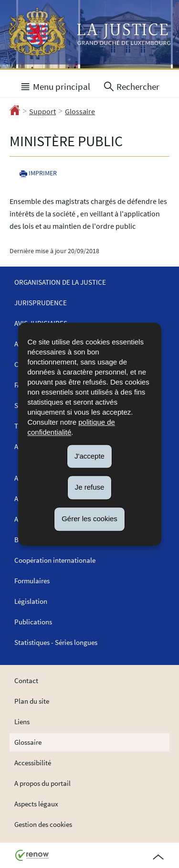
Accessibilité (33, 763)
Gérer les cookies (89, 519)
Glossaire (80, 111)
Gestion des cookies (43, 824)
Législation (31, 601)
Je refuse (90, 488)
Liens (22, 722)
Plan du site (32, 701)
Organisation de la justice (60, 282)
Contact (26, 680)
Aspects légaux (36, 804)
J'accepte (89, 456)
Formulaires (32, 581)
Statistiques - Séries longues (56, 642)
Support (42, 111)
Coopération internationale (55, 560)
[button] (55, 86)
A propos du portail (42, 783)
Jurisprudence (41, 303)
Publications (33, 622)
